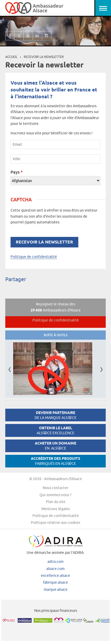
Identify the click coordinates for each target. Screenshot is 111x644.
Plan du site (56, 502)
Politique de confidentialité (34, 257)
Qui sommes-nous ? (55, 495)
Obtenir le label (55, 430)
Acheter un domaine (55, 446)
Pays (17, 172)
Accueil (11, 57)
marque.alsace (56, 589)
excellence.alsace (55, 575)
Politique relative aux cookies (55, 523)
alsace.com (55, 569)
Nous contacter (55, 488)
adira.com (55, 562)
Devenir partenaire (55, 415)
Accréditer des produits (55, 461)
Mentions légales (56, 509)
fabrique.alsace (55, 582)
